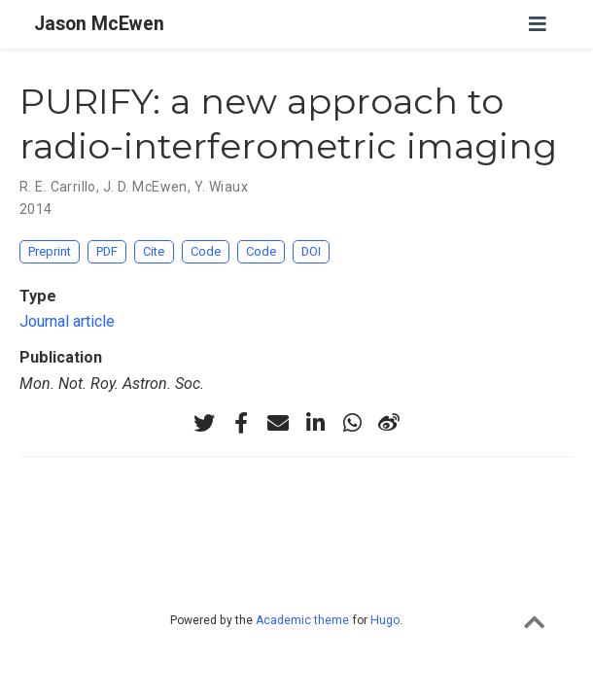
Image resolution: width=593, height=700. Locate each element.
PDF (107, 251)
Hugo (385, 620)
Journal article (67, 321)
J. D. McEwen (145, 187)
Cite (154, 251)
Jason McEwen (99, 24)
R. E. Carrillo (58, 187)
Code (206, 251)
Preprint (50, 251)
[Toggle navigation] (538, 24)
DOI (311, 251)
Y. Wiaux (221, 187)
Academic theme (302, 620)
